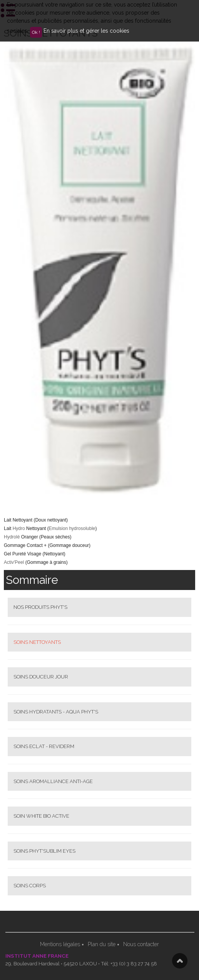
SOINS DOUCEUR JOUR (41, 677)
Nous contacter (141, 944)
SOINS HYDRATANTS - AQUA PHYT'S (56, 712)
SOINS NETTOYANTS (37, 642)
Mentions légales (60, 944)
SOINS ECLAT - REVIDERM (44, 746)
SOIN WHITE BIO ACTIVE (41, 816)
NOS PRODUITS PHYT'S (40, 607)
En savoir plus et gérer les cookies (86, 31)
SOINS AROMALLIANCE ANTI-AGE (53, 781)
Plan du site (102, 944)
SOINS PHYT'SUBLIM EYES (44, 851)
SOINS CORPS (30, 886)
